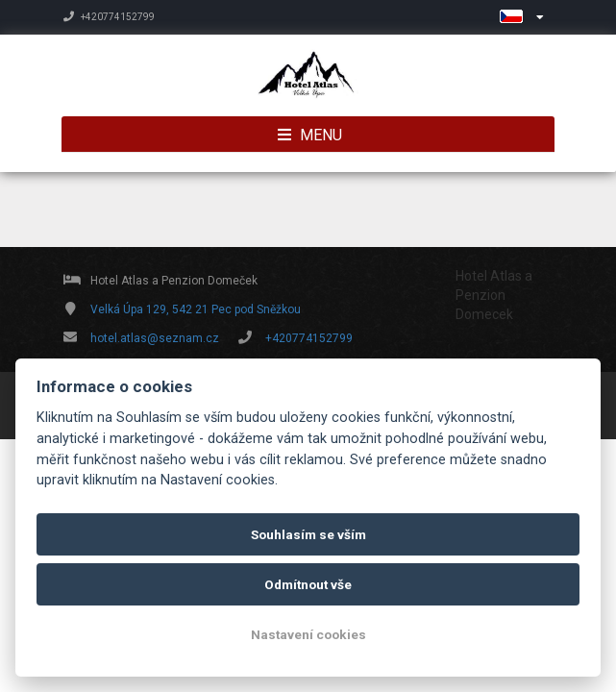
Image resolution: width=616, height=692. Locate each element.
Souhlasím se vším (308, 534)
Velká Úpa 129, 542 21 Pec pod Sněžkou (196, 309)
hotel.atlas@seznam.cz (155, 338)
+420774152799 (109, 17)
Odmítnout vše (308, 584)
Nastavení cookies (308, 634)
